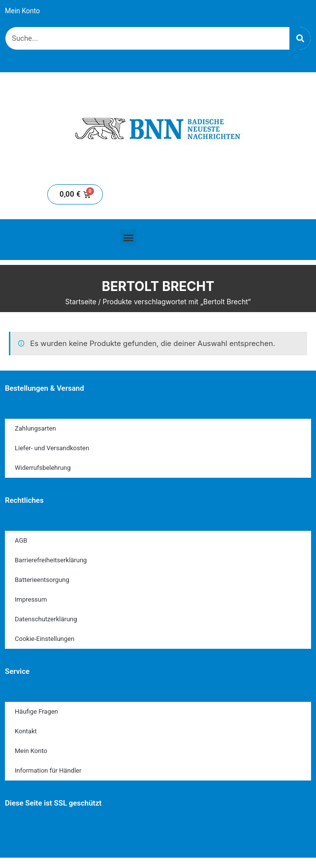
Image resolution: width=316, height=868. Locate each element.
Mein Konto (22, 11)
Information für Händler (48, 770)
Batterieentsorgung (42, 580)
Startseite (81, 302)
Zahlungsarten (35, 428)
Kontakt (26, 731)
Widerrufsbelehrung (43, 468)
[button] (128, 237)
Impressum (31, 599)
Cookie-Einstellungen (45, 639)
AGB (21, 540)
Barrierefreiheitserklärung (51, 560)
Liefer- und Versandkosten (52, 448)
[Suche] (300, 38)
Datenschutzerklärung (46, 619)
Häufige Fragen (36, 711)
